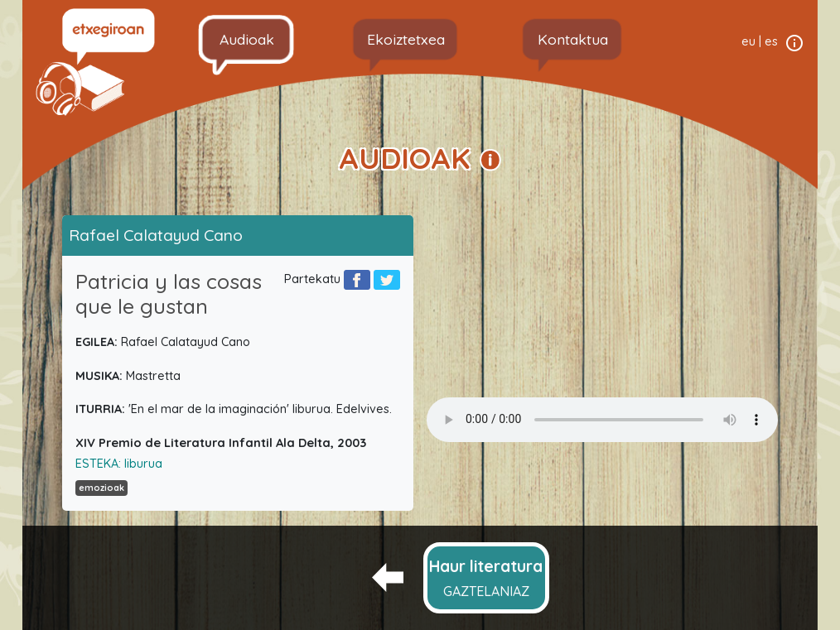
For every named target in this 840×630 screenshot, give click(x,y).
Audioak (247, 39)
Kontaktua (573, 39)
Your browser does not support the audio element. (602, 420)
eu (748, 41)
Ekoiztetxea (406, 39)
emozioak (101, 488)
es (771, 41)
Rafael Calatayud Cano (156, 235)
